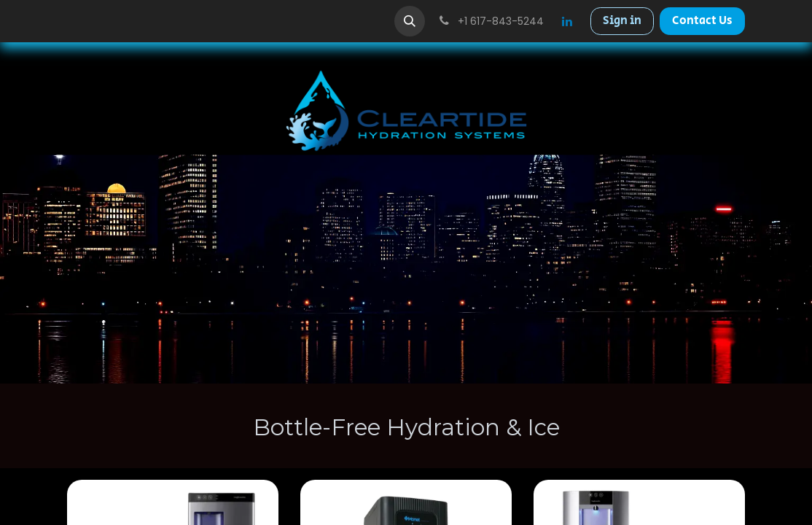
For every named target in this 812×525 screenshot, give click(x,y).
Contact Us (702, 21)
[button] (410, 21)
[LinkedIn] (567, 21)
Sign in (622, 21)
